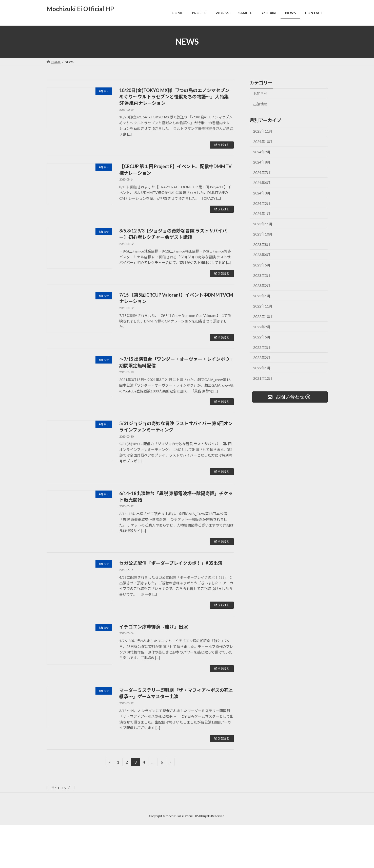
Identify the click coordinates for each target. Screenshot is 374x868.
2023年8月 (262, 245)
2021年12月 (263, 378)
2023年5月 (262, 265)
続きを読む (222, 145)
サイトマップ (61, 788)
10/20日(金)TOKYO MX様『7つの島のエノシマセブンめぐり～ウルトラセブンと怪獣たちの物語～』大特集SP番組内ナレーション (174, 97)
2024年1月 (262, 214)
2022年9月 (262, 327)
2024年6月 (262, 183)
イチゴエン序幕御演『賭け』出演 (153, 627)
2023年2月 (262, 286)
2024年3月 (262, 193)
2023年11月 (263, 224)
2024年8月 (262, 162)
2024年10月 (263, 142)
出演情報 (260, 104)
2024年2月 (262, 203)
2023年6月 (262, 255)
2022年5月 (262, 337)
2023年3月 (262, 275)
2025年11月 (263, 131)
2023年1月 (262, 296)
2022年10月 (263, 317)
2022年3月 (262, 347)
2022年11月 (263, 306)
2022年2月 (262, 358)
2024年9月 (262, 152)
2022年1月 (262, 368)
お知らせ (260, 94)
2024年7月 (262, 173)
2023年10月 (263, 234)
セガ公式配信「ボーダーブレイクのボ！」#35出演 (171, 563)
